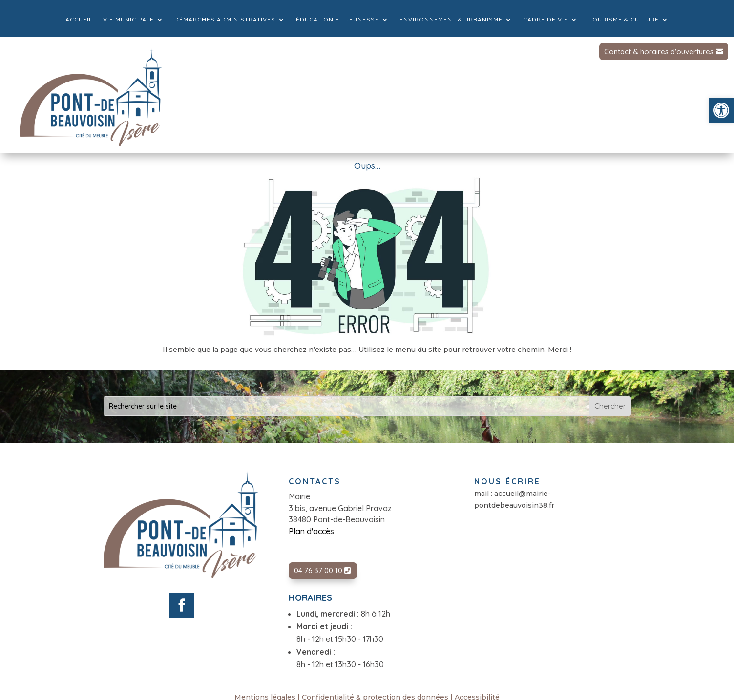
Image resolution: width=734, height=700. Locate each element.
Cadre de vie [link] (545, 20)
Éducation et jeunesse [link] (337, 20)
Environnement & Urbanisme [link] (451, 20)
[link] (721, 110)
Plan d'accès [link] (311, 531)
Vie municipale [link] (128, 20)
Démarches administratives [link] (225, 20)
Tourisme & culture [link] (624, 20)
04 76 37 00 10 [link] (318, 570)
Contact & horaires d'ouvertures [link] (659, 51)
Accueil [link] (79, 20)
